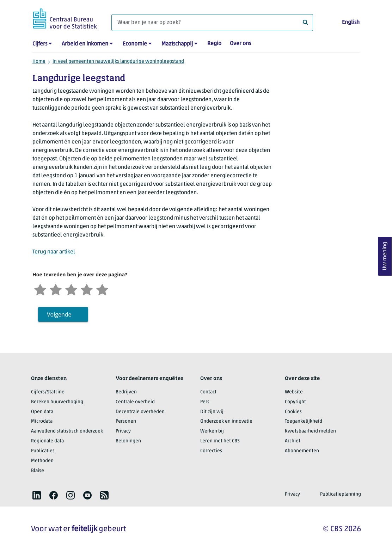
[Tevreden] (87, 289)
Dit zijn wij (212, 412)
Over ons (240, 44)
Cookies (293, 412)
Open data (42, 412)
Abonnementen (302, 451)
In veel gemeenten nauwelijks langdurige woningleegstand (118, 62)
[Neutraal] (71, 289)
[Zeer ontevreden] (40, 289)
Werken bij (212, 431)
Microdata (42, 421)
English (351, 23)
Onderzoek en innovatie (226, 421)
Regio (214, 44)
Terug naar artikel (54, 252)
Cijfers (40, 44)
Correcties (211, 451)
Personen (126, 421)
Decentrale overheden (140, 412)
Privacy (123, 431)
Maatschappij (177, 44)
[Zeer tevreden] (102, 289)
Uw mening (385, 256)
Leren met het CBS (220, 441)
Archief (293, 441)
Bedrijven (126, 392)
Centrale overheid (135, 402)
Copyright (295, 402)
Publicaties (43, 451)
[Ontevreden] (56, 289)
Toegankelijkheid (304, 421)
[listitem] (37, 495)
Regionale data (47, 441)
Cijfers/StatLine (48, 392)
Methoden (42, 461)
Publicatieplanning (341, 494)
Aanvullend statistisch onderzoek (67, 431)
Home (39, 62)
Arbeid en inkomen (85, 44)
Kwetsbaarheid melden (310, 431)
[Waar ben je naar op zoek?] (212, 23)
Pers (205, 402)
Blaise (38, 471)
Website (294, 392)
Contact (208, 392)
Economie (135, 44)
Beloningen (128, 441)
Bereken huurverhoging (57, 402)
